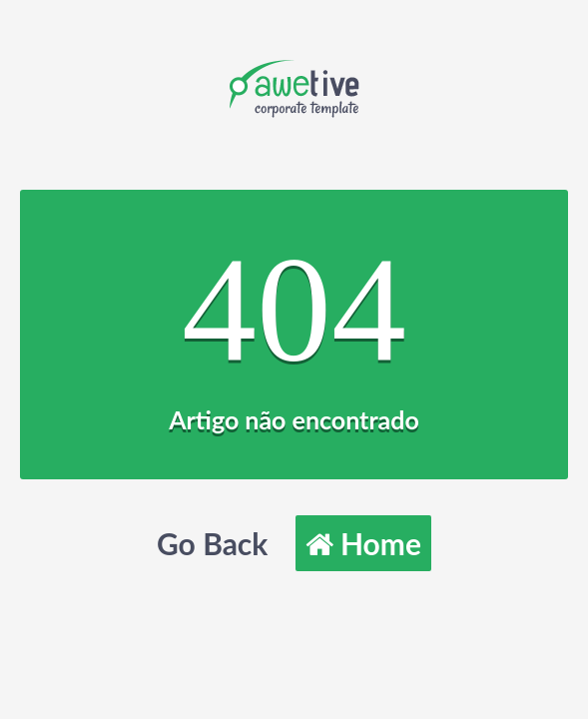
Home (363, 543)
